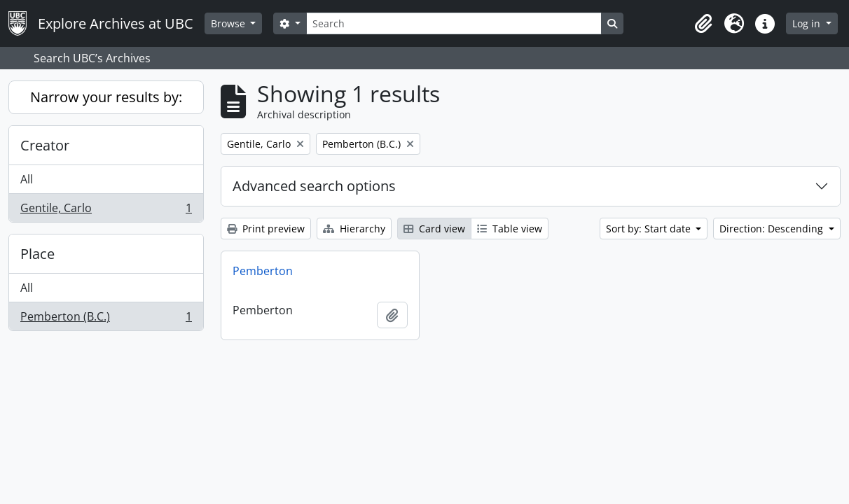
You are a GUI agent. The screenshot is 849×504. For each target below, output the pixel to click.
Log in (808, 23)
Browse (229, 23)
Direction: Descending (773, 229)
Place (37, 254)
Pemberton (263, 271)
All (27, 179)
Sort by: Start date (650, 229)
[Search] (454, 23)
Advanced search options (314, 186)
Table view (510, 229)
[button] (703, 24)
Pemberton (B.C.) (106, 319)
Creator (45, 145)
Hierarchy (354, 229)
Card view (434, 229)
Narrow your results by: (106, 97)
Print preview (266, 229)
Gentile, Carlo (106, 211)
